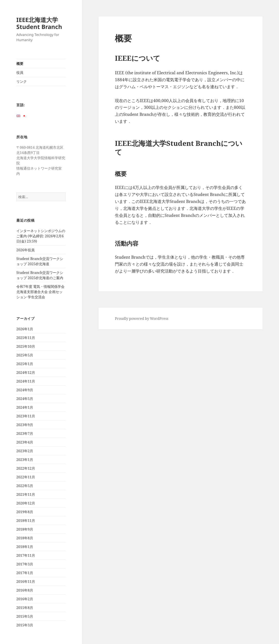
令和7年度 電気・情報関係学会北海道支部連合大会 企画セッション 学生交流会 (40, 292)
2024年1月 (25, 407)
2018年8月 (25, 538)
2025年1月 (25, 364)
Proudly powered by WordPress (142, 319)
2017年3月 (25, 564)
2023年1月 (25, 460)
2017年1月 (25, 573)
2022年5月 (25, 486)
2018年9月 (25, 529)
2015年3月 (25, 625)
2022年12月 (26, 468)
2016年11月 (26, 582)
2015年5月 (25, 616)
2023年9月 (25, 425)
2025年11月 (26, 338)
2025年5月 (25, 355)
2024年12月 (26, 373)
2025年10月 (26, 346)
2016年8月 (25, 590)
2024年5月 (25, 399)
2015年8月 (25, 608)
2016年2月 (25, 599)
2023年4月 (25, 442)
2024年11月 (26, 381)
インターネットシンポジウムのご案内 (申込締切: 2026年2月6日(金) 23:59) (41, 236)
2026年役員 (26, 250)
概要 (20, 64)
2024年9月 (25, 390)
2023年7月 (25, 433)
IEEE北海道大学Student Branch (39, 23)
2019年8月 (25, 512)
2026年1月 (25, 329)
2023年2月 (25, 451)
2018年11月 (26, 521)
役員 (20, 72)
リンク (22, 81)
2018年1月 (25, 547)
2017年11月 (26, 555)
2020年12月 (26, 503)
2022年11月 (26, 477)
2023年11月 (26, 416)
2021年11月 (26, 494)
